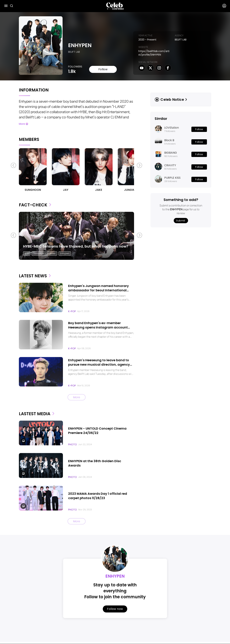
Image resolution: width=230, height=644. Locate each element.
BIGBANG (171, 153)
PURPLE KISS (172, 178)
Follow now (115, 608)
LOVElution (172, 128)
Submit (181, 221)
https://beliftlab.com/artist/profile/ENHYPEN (154, 53)
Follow (103, 69)
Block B (169, 140)
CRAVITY (170, 165)
